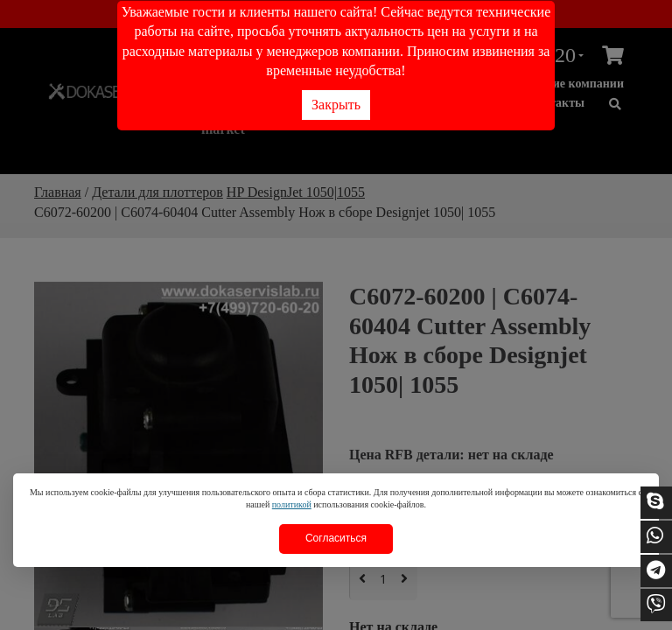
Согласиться (336, 538)
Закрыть (336, 105)
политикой (292, 504)
